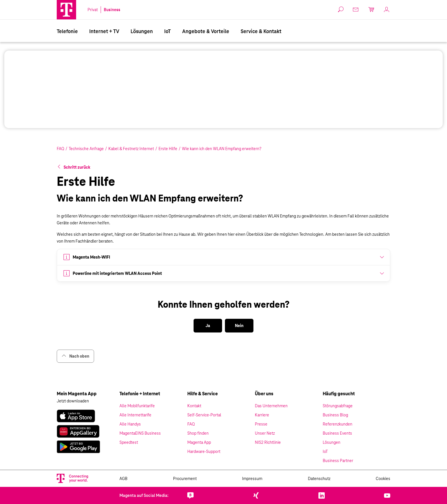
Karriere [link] (262, 415)
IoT (167, 31)
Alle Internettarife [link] (135, 415)
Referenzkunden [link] (338, 424)
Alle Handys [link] (130, 424)
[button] (66, 10)
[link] (356, 9)
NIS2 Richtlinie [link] (268, 442)
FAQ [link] (191, 424)
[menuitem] (67, 31)
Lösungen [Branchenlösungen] (142, 31)
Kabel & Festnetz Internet (131, 149)
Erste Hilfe (168, 149)
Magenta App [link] (199, 442)
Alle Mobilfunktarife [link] (137, 406)
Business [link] (112, 10)
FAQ (60, 149)
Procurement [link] (185, 479)
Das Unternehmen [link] (271, 406)
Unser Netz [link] (265, 433)
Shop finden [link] (198, 433)
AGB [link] (123, 479)
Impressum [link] (252, 479)
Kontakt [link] (194, 406)
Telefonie (67, 31)
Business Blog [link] (335, 415)
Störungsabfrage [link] (338, 406)
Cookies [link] (383, 479)
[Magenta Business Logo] (66, 10)
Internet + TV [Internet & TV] (104, 31)
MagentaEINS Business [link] (140, 433)
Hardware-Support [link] (204, 451)
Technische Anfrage (86, 149)
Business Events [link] (337, 433)
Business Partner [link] (338, 461)
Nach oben (75, 356)
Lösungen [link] (332, 442)
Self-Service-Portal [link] (204, 415)
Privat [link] (93, 10)
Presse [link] (261, 424)
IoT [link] (325, 451)
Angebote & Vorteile (206, 31)
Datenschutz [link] (319, 479)
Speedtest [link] (129, 442)
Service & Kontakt (261, 31)
